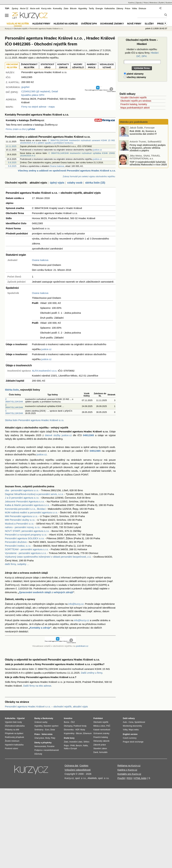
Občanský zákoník (101, 741)
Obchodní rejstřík (21, 29)
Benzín (79, 746)
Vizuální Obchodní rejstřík (134, 98)
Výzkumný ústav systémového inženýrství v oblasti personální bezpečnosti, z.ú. (48, 557)
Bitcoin (73, 9)
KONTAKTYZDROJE (63, 66)
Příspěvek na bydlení (14, 733)
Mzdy (48, 738)
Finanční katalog (101, 737)
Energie (99, 9)
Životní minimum (12, 741)
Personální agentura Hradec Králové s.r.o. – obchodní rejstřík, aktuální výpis (46, 706)
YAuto (146, 3)
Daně (96, 752)
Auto (125, 722)
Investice (68, 718)
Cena (131, 722)
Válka (134, 9)
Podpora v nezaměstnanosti (47, 750)
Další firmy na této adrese (37, 686)
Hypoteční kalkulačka (14, 745)
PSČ (108, 726)
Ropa (66, 746)
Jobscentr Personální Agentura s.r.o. (25, 501)
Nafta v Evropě (70, 749)
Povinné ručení (11, 749)
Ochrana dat (71, 765)
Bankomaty (48, 718)
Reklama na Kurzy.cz (129, 765)
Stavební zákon (100, 749)
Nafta (85, 746)
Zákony (120, 9)
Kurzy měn (46, 9)
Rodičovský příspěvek (14, 737)
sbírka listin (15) (95, 183)
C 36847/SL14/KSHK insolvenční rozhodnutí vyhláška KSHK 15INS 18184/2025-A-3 (67, 154)
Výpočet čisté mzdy (13, 722)
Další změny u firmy (92, 673)
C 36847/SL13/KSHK (14, 412)
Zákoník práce (100, 745)
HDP (77, 730)
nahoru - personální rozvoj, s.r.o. (23, 527)
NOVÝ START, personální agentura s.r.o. (27, 531)
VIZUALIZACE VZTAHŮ (107, 66)
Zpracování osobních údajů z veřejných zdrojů (46, 592)
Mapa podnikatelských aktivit (135, 108)
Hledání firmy (41, 24)
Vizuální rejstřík (18, 24)
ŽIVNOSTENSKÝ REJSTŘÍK (29, 66)
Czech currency (130, 738)
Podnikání (98, 718)
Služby (149, 24)
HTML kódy (140, 778)
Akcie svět (35, 9)
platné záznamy (134, 74)
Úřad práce (39, 738)
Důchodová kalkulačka (15, 726)
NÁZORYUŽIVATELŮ (78, 66)
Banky (37, 718)
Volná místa (47, 734)
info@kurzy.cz (76, 604)
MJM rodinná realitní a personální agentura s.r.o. (31, 512)
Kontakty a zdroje (40, 628)
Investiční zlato (76, 742)
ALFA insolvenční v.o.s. (45, 371)
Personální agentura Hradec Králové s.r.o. (46, 29)
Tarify (91, 9)
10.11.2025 (11, 146)
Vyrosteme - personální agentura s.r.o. (26, 553)
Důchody (38, 754)
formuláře (103, 752)
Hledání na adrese (66, 24)
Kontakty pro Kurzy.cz (129, 774)
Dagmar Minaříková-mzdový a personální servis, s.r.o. (34, 494)
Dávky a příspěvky (43, 743)
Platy (53, 738)
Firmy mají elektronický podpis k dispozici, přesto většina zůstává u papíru (148, 148)
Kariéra (131, 3)
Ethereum (87, 733)
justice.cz (97, 150)
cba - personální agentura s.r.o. (22, 490)
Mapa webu (134, 730)
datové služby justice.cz (58, 435)
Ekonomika (69, 730)
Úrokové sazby (41, 722)
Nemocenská (40, 746)
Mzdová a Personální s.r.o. (19, 524)
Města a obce (99, 726)
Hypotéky (83, 9)
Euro (47, 730)
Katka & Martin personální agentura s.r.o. (27, 505)
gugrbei (25, 87)
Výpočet (21, 718)
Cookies (84, 765)
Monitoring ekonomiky (132, 726)
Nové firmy (134, 24)
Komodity (57, 9)
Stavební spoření (51, 726)
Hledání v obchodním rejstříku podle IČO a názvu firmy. (142, 53)
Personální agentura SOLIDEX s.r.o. (25, 538)
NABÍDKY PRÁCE (92, 66)
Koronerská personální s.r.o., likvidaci (25, 509)
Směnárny (39, 730)
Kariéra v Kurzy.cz (127, 770)
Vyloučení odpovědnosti (78, 770)
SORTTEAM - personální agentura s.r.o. (27, 549)
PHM (72, 746)
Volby (125, 730)
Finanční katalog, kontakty (134, 104)
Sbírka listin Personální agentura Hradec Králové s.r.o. (34, 420)
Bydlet (161, 3)
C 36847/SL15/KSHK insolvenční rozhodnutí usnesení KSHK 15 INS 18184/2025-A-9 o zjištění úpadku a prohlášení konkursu (67, 142)
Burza (66, 722)
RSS (129, 778)
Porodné (51, 746)
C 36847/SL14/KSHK (14, 406)
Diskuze (142, 9)
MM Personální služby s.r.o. (20, 520)
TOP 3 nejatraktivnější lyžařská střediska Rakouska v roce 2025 (148, 163)
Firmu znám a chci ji (20, 129)
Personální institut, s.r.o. (18, 546)
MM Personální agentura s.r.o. (21, 516)
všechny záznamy (135, 77)
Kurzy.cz (8, 29)
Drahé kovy (69, 738)
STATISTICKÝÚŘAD (47, 66)
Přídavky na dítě (12, 730)
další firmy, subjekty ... (17, 564)
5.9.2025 (12, 163)
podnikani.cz (82, 646)
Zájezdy (139, 3)
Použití (121, 778)
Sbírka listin (12, 390)
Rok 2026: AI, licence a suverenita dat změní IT (143, 132)
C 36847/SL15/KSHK (14, 400)
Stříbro (86, 742)
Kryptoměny (69, 733)
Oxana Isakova (57, 166)
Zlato (66, 9)
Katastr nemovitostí (102, 730)
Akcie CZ (24, 9)
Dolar (53, 730)
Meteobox (153, 3)
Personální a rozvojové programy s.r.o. (26, 535)
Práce (128, 9)
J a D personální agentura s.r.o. (22, 498)
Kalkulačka (110, 9)
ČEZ (73, 722)
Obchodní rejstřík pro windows (136, 101)
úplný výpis (57, 183)
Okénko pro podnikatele (134, 122)
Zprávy (15, 9)
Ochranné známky (112, 24)
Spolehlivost (140, 722)
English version (130, 734)
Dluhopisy (68, 726)
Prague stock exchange (133, 742)
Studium (169, 3)
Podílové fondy (80, 726)
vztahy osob (75, 183)
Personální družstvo (16, 542)
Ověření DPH (89, 24)
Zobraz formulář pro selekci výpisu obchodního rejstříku (89, 176)
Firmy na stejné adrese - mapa (38, 107)
